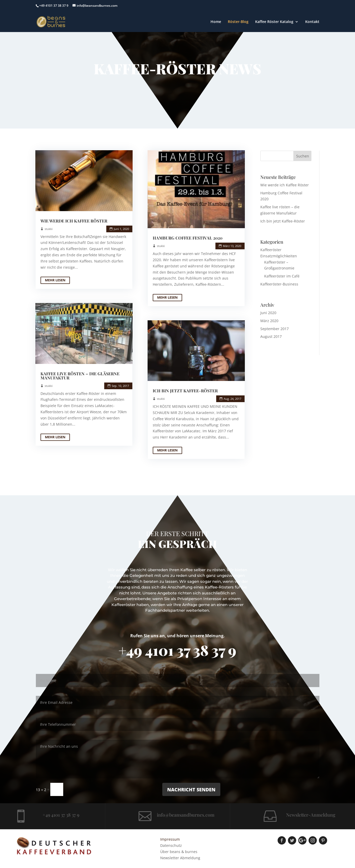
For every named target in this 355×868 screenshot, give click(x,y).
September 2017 (275, 329)
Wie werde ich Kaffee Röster (74, 221)
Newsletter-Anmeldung (311, 815)
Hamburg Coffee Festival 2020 (188, 238)
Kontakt (312, 22)
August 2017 (271, 336)
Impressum (170, 839)
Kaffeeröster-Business (279, 284)
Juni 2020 (268, 313)
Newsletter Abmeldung (180, 858)
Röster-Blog (238, 22)
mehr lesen (55, 280)
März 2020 (269, 321)
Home (216, 22)
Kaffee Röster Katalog (274, 22)
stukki (49, 229)
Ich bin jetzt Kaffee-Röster (185, 391)
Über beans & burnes (179, 852)
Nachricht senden (191, 790)
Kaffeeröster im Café (282, 276)
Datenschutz (171, 845)
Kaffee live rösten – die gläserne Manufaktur (80, 376)
